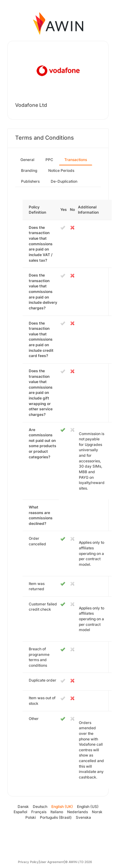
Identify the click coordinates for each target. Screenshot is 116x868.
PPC (49, 160)
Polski (31, 817)
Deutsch (40, 807)
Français (39, 812)
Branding (29, 170)
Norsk (97, 812)
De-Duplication (64, 181)
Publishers (30, 181)
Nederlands (77, 812)
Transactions (76, 160)
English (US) (88, 807)
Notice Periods (61, 170)
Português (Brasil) (56, 817)
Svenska (83, 817)
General (27, 160)
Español (20, 812)
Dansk (23, 807)
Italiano (57, 812)
